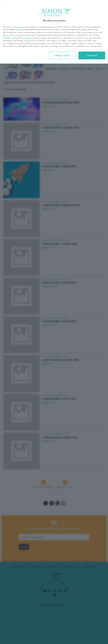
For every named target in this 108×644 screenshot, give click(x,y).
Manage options (62, 55)
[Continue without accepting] (4, 4)
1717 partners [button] (19, 27)
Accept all (92, 55)
